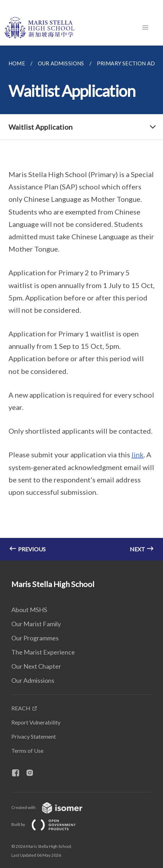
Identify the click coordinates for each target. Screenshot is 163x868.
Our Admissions (33, 680)
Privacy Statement (34, 736)
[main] (81, 303)
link (138, 454)
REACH (21, 708)
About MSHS (29, 610)
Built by (49, 824)
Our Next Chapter (36, 666)
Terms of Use (27, 750)
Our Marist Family (36, 624)
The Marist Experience (43, 652)
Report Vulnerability (36, 722)
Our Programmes (35, 638)
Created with (53, 807)
